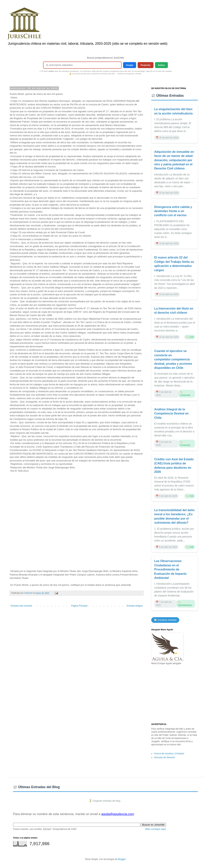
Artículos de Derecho (165, 757)
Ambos (161, 65)
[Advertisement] (175, 694)
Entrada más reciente (21, 606)
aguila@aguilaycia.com (118, 814)
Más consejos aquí (156, 829)
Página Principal (79, 606)
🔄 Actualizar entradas (165, 620)
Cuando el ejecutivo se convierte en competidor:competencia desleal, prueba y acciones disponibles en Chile (173, 359)
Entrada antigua (135, 606)
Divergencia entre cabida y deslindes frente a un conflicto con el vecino (173, 211)
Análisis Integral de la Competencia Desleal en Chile (171, 414)
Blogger (122, 859)
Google (130, 65)
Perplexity (146, 65)
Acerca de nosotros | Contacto (169, 754)
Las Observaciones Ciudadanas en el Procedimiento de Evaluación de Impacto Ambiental (170, 569)
